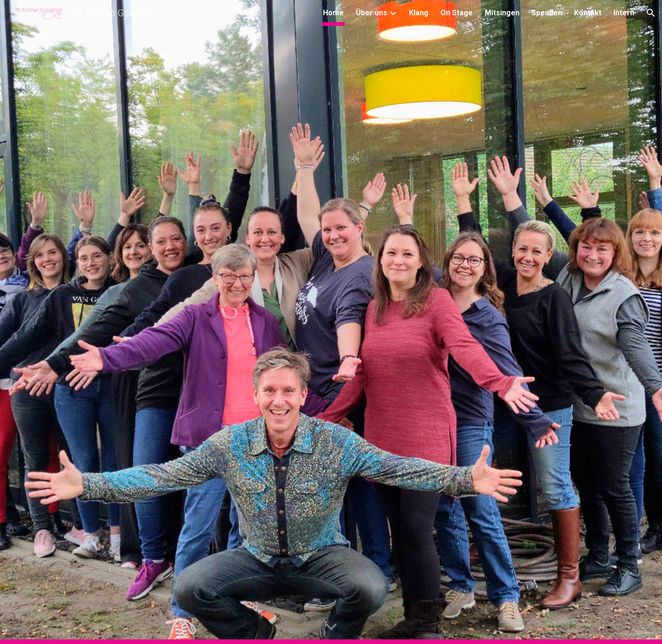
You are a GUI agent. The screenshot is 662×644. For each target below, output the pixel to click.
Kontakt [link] (588, 13)
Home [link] (333, 13)
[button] (651, 13)
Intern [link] (624, 13)
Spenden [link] (547, 13)
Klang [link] (419, 13)
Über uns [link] (371, 13)
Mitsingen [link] (502, 13)
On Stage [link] (457, 13)
